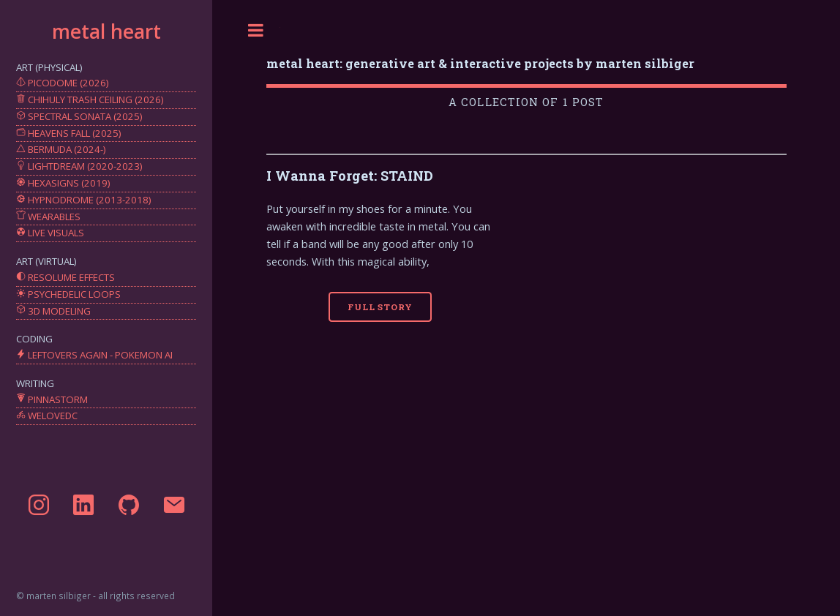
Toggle (256, 30)
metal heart (106, 31)
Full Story (380, 307)
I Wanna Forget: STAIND (350, 176)
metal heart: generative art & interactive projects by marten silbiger (480, 63)
